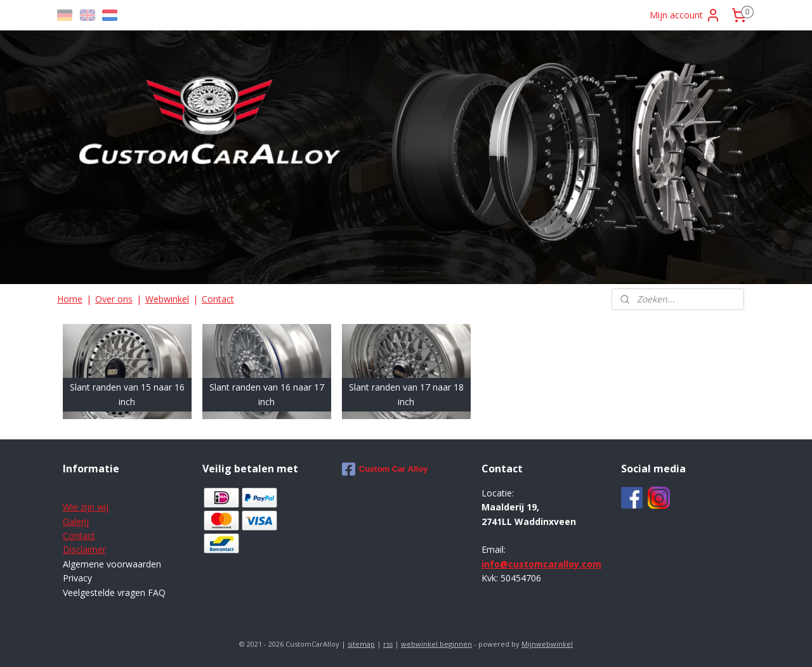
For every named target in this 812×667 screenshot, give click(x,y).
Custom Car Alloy (385, 469)
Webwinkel (167, 299)
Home (70, 299)
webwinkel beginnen (436, 644)
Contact (218, 299)
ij (87, 521)
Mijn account (685, 15)
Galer (74, 521)
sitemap (361, 644)
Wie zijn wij (86, 507)
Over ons (114, 299)
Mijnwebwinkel (547, 644)
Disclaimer (84, 549)
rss (388, 644)
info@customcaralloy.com (541, 564)
